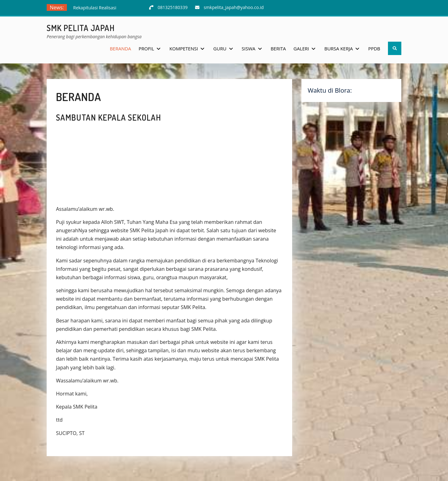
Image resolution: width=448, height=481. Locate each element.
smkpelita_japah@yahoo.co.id (234, 7)
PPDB (374, 49)
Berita (278, 49)
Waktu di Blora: (330, 90)
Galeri (301, 49)
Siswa (249, 49)
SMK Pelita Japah (81, 28)
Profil (147, 49)
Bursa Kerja (338, 49)
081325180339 (173, 7)
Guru (220, 49)
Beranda (120, 49)
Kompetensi (184, 49)
